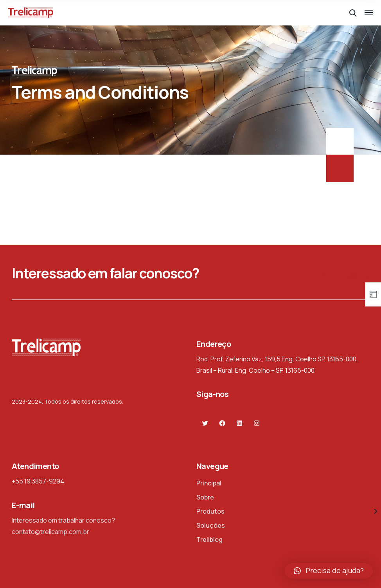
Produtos (210, 511)
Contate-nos (344, 276)
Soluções (211, 525)
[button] (329, 571)
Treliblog (209, 539)
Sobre (205, 497)
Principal (209, 483)
